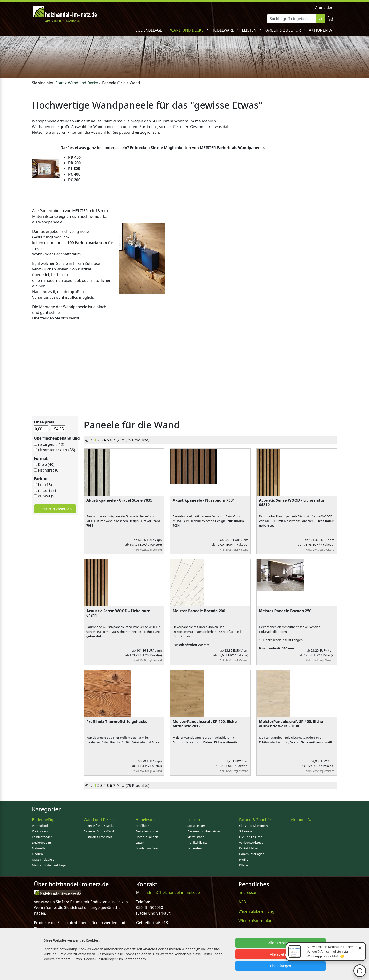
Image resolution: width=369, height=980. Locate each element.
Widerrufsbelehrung (256, 911)
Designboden (41, 843)
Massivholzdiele (43, 859)
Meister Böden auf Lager (49, 865)
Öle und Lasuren (251, 837)
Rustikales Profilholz (98, 837)
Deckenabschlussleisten (204, 831)
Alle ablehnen (281, 954)
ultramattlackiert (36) (56, 450)
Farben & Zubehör (283, 30)
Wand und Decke (187, 30)
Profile (244, 859)
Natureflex (39, 848)
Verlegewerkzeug (251, 843)
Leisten (250, 30)
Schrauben (247, 831)
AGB (242, 902)
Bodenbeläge (149, 30)
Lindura (37, 854)
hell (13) (45, 485)
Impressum (249, 892)
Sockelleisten (197, 826)
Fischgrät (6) (49, 470)
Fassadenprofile (147, 831)
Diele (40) (46, 464)
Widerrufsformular (255, 921)
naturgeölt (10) (51, 444)
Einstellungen (280, 966)
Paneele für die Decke (99, 826)
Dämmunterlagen (252, 854)
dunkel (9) (47, 496)
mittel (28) (47, 490)
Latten (140, 843)
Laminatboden (42, 837)
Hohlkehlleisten (198, 843)
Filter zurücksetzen (55, 509)
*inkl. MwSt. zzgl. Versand (148, 550)
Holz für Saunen (147, 837)
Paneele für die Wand (99, 831)
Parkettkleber (249, 848)
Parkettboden (42, 826)
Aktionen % (320, 30)
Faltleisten (195, 848)
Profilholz (142, 826)
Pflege (244, 865)
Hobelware (223, 30)
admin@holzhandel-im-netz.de (173, 892)
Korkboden (40, 831)
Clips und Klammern (253, 826)
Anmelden (324, 8)
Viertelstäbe (196, 837)
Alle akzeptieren (281, 943)
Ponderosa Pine (147, 848)
